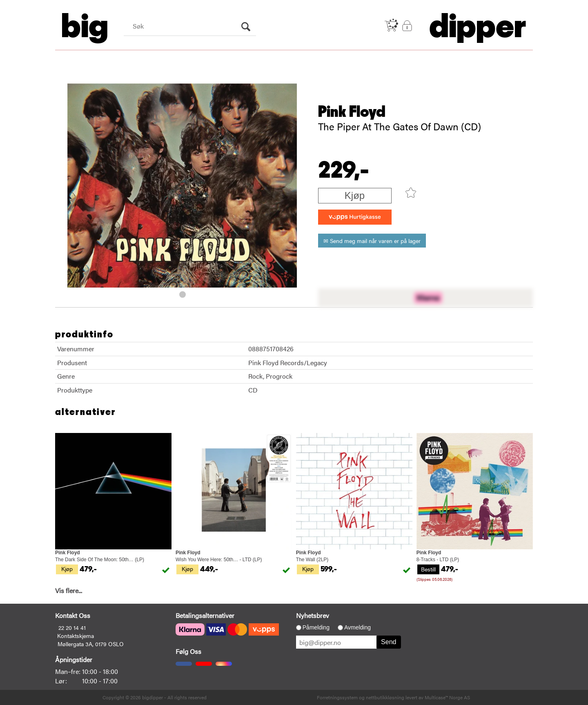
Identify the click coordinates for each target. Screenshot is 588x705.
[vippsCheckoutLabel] (355, 217)
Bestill (428, 569)
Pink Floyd (352, 112)
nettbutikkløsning (385, 697)
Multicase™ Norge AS (447, 697)
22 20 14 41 (72, 627)
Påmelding (316, 627)
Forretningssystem (337, 697)
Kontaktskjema (76, 636)
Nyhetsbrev (313, 615)
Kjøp (355, 195)
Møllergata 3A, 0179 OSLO (91, 644)
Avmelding (357, 627)
